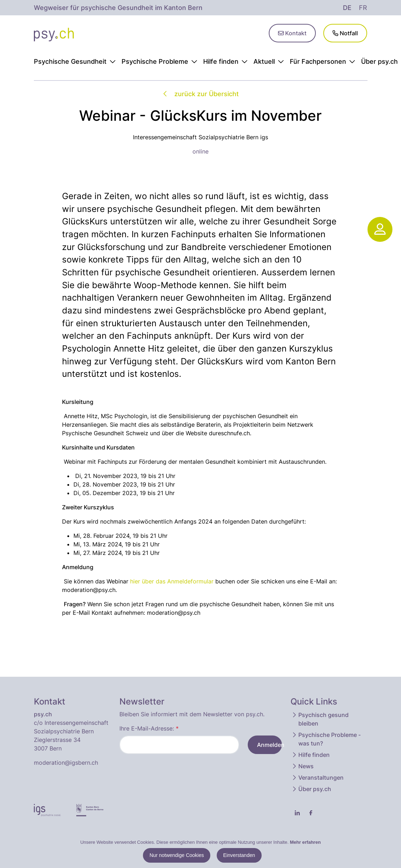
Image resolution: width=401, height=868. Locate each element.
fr (363, 8)
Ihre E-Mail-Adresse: (149, 728)
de (347, 8)
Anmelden (269, 745)
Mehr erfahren (305, 842)
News (302, 766)
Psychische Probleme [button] (160, 61)
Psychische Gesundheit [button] (75, 61)
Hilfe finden (310, 755)
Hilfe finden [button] (225, 61)
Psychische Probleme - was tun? (326, 739)
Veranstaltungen (317, 778)
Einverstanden (239, 855)
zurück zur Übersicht (200, 94)
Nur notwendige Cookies (177, 855)
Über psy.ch (311, 789)
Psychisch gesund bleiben (320, 719)
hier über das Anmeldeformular (172, 581)
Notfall (345, 33)
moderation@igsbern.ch (66, 763)
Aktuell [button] (269, 61)
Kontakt (292, 33)
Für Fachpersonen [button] (323, 61)
